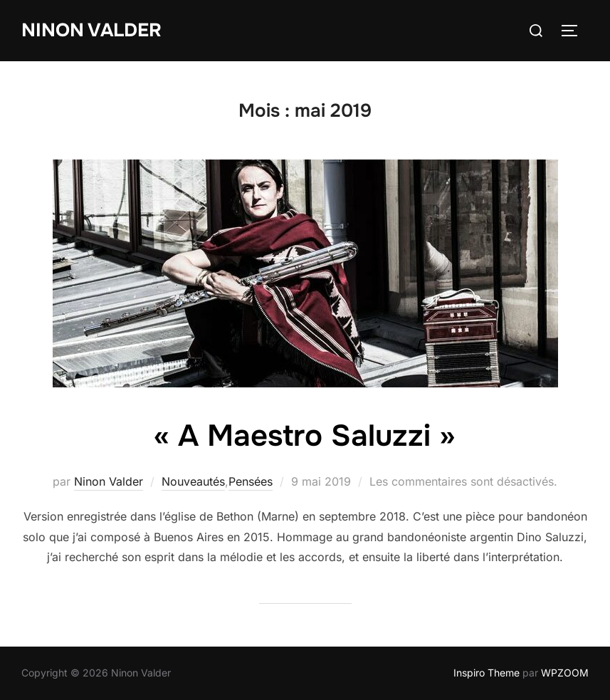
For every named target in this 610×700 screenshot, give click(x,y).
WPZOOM (565, 673)
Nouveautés (193, 481)
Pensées (251, 481)
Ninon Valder (91, 30)
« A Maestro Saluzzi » (304, 436)
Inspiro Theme (487, 673)
